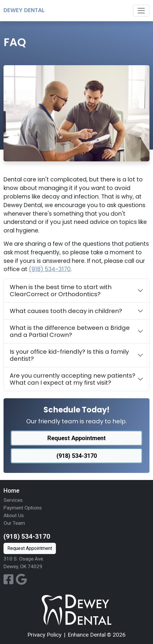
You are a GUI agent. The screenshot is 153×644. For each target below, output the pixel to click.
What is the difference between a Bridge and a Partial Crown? (70, 331)
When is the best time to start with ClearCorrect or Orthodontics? (61, 291)
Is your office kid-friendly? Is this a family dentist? (69, 355)
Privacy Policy (44, 635)
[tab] (76, 291)
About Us (14, 515)
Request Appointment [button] (76, 438)
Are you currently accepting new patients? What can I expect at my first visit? (73, 379)
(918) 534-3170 (50, 269)
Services (13, 500)
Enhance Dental (87, 635)
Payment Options (23, 508)
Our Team (14, 523)
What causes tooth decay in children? (66, 311)
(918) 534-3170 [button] (77, 456)
